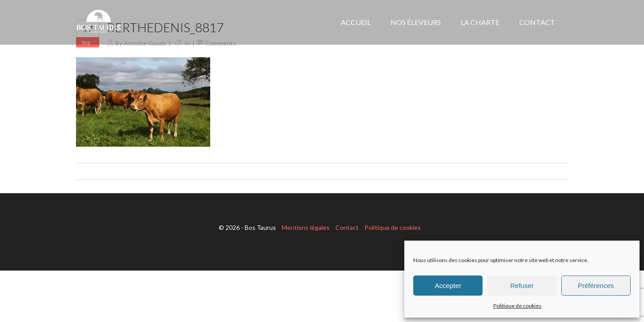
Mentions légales (306, 227)
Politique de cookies (517, 306)
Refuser (522, 286)
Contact (347, 227)
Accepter (448, 286)
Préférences (596, 286)
